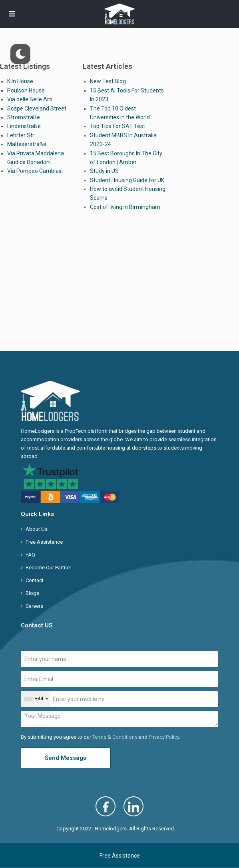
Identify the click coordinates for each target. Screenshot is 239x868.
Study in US (104, 171)
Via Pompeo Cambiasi (35, 171)
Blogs (32, 593)
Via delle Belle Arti (30, 99)
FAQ (30, 555)
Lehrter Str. (21, 135)
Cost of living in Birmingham (125, 207)
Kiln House (20, 81)
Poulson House (26, 90)
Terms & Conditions (115, 737)
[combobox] (36, 699)
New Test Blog (108, 81)
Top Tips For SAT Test (118, 126)
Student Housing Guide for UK (127, 180)
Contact (35, 580)
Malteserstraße (27, 144)
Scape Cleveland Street (37, 108)
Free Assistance (44, 542)
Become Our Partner (48, 568)
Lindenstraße (24, 126)
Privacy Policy (164, 737)
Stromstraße (24, 117)
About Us (37, 529)
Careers (34, 606)
